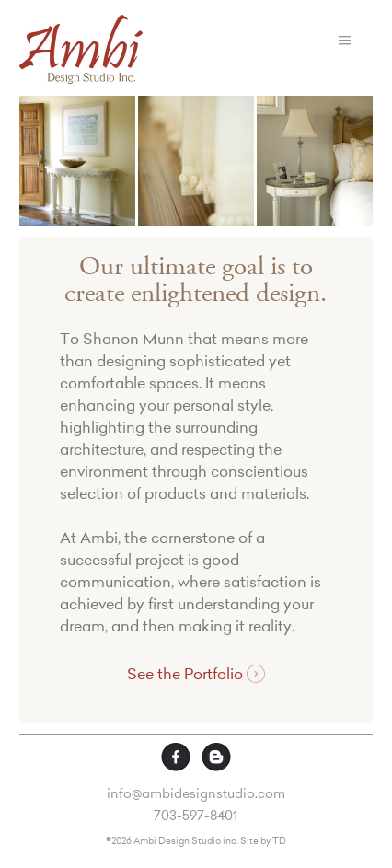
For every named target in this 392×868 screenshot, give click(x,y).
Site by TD (263, 842)
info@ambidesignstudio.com (196, 795)
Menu (345, 40)
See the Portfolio (196, 674)
